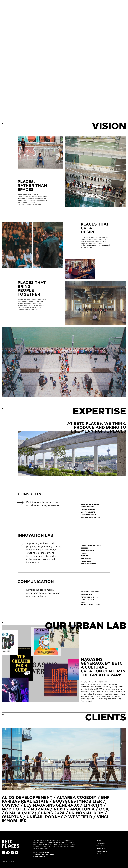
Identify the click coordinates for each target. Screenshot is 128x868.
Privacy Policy (101, 849)
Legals (99, 840)
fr (101, 854)
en (97, 854)
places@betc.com (41, 853)
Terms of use (100, 846)
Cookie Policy (101, 843)
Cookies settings (102, 851)
